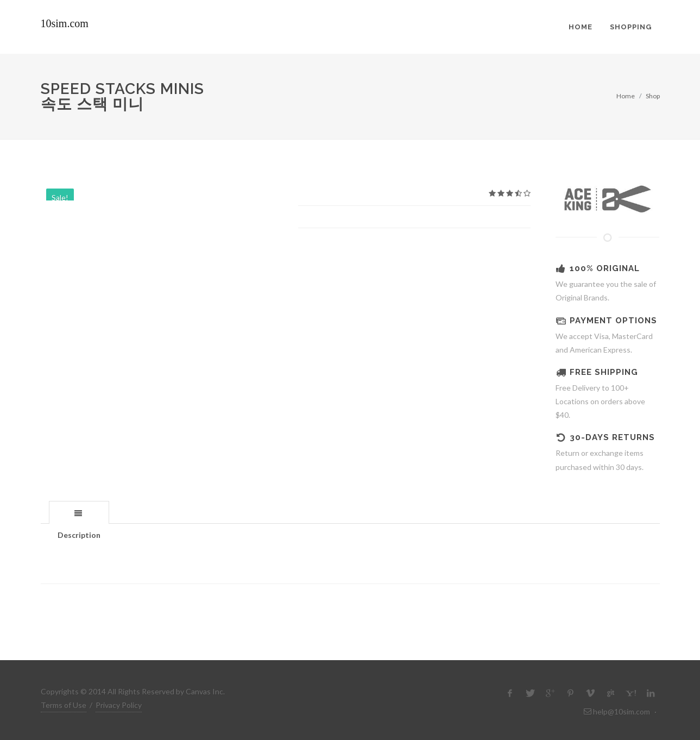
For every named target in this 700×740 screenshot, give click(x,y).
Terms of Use (64, 705)
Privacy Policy (119, 705)
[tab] (79, 512)
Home (626, 96)
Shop (653, 96)
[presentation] (79, 513)
